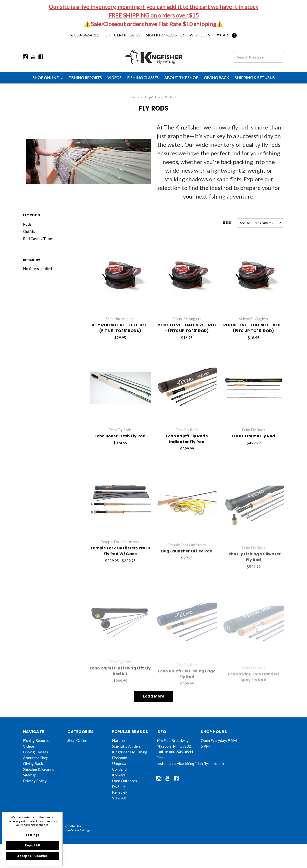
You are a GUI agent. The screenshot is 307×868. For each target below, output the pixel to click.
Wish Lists (200, 35)
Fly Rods (171, 97)
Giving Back (216, 78)
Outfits (29, 231)
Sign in (153, 35)
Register (175, 35)
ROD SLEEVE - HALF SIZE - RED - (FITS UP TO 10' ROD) (187, 343)
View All (119, 810)
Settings (32, 835)
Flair (78, 838)
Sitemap (30, 787)
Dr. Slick (119, 798)
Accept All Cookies (32, 856)
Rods (27, 224)
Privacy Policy (35, 793)
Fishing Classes (143, 78)
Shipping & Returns (255, 78)
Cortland (119, 781)
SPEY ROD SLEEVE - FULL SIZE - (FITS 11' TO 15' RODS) (120, 340)
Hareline (119, 752)
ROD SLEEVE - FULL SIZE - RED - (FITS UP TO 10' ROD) (254, 346)
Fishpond (120, 770)
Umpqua (119, 775)
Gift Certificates (122, 35)
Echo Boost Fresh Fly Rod (120, 457)
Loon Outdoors (124, 793)
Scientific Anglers (126, 758)
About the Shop (181, 78)
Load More (154, 696)
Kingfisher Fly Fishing (130, 764)
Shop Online (48, 78)
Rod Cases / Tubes (38, 238)
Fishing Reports (85, 78)
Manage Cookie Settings (75, 842)
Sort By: (245, 223)
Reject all (32, 845)
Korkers (119, 787)
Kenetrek (120, 804)
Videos (114, 78)
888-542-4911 (85, 35)
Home (135, 97)
